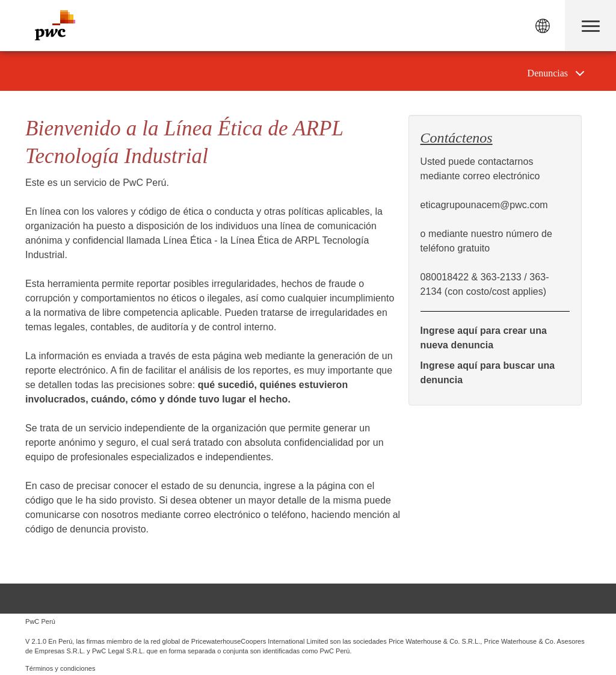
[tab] (556, 73)
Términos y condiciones (60, 668)
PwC (55, 25)
